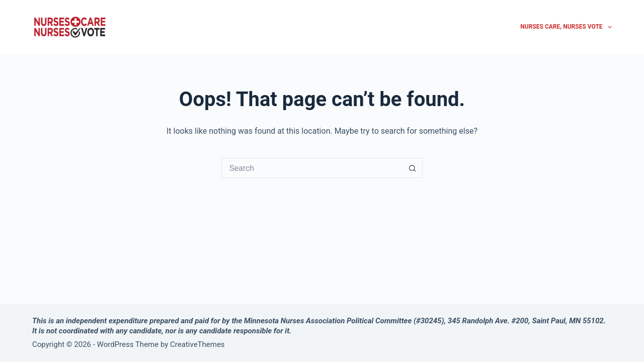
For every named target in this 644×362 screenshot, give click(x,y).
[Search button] (413, 168)
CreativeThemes (197, 344)
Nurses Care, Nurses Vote (566, 27)
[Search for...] (312, 168)
